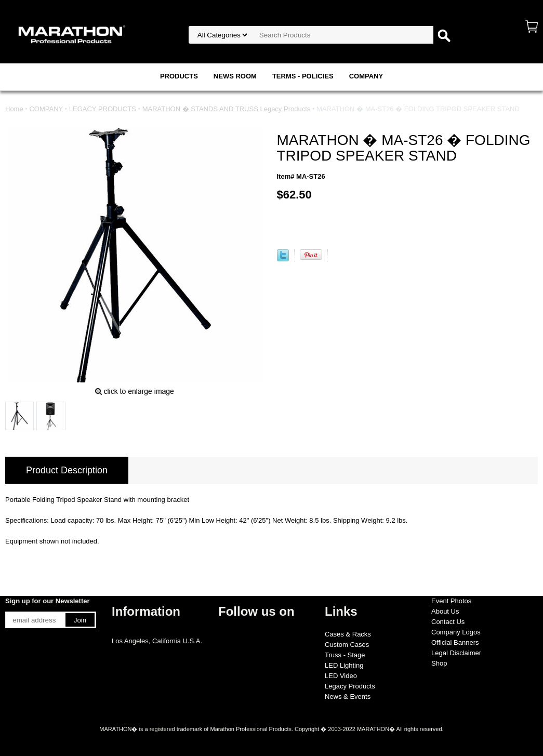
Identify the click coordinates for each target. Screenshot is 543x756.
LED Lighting (344, 665)
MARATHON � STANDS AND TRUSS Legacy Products (227, 109)
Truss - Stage (345, 655)
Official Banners (455, 642)
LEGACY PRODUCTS (103, 109)
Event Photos (451, 601)
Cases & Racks (348, 634)
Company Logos (456, 632)
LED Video (341, 676)
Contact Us (448, 622)
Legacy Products (350, 686)
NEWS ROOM (235, 76)
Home (14, 109)
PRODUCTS (179, 76)
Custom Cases (347, 645)
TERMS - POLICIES (303, 76)
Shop (439, 663)
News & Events (348, 697)
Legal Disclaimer (456, 653)
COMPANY (366, 76)
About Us (445, 611)
